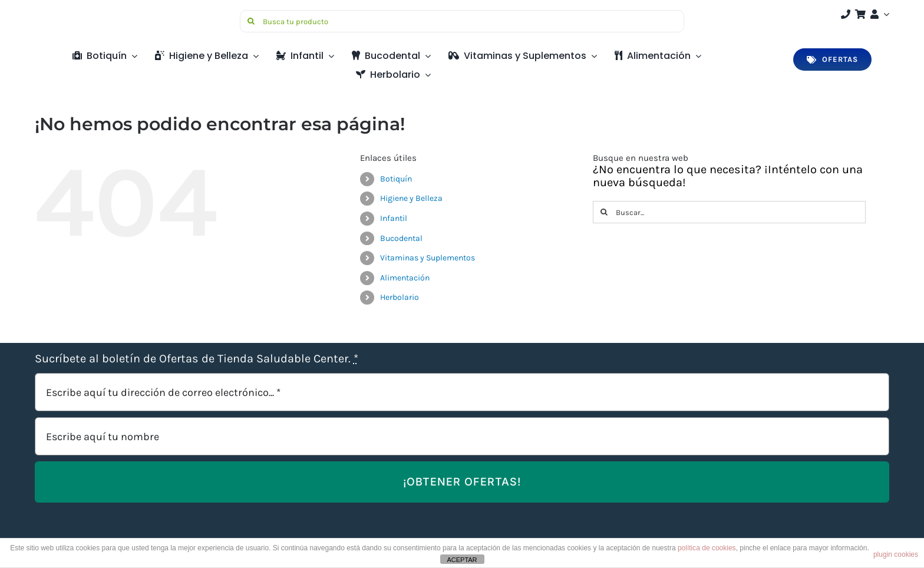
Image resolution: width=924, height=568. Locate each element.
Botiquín (396, 179)
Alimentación (405, 278)
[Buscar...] (729, 212)
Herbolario (400, 297)
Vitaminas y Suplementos (428, 258)
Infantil (394, 218)
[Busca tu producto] (462, 21)
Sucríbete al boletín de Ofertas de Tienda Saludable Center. (197, 359)
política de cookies (707, 548)
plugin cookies (896, 554)
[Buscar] (251, 21)
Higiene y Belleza (411, 198)
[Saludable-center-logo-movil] (79, 14)
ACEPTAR (462, 560)
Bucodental (401, 238)
